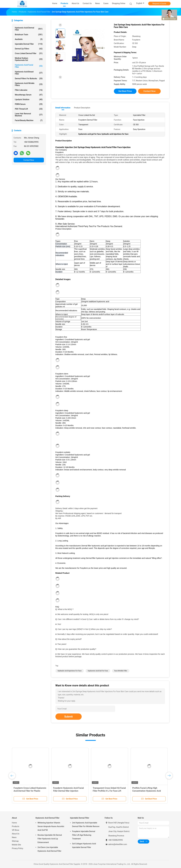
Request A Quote (159, 4)
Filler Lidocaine (29, 90)
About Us (16, 834)
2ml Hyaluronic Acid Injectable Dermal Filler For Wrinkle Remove (86, 825)
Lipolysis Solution (29, 99)
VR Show (16, 830)
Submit (69, 717)
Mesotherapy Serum (29, 95)
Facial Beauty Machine (29, 120)
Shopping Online (119, 3)
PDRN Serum (29, 104)
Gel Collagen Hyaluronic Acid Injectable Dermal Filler (84, 845)
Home (14, 823)
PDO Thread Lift (29, 109)
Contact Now (29, 160)
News (14, 837)
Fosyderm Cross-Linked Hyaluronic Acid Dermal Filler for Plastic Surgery (30, 791)
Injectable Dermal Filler (29, 44)
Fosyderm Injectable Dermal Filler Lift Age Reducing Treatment (84, 835)
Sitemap (15, 841)
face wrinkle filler (121, 671)
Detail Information (63, 108)
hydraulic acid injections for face (70, 671)
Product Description (82, 108)
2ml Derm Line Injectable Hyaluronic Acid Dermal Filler (49, 849)
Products (16, 826)
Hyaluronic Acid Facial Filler (29, 66)
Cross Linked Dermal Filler (29, 53)
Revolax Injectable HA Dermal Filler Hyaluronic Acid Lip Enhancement (50, 839)
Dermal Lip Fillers (29, 49)
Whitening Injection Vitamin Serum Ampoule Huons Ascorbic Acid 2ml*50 (51, 826)
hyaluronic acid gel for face (98, 671)
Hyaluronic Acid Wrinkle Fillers (29, 84)
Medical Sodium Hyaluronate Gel (29, 59)
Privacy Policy (18, 848)
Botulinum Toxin (29, 35)
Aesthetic (29, 39)
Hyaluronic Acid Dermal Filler (29, 29)
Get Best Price (125, 91)
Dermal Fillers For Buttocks (29, 79)
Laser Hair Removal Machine (29, 115)
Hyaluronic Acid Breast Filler (29, 73)
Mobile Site (17, 845)
